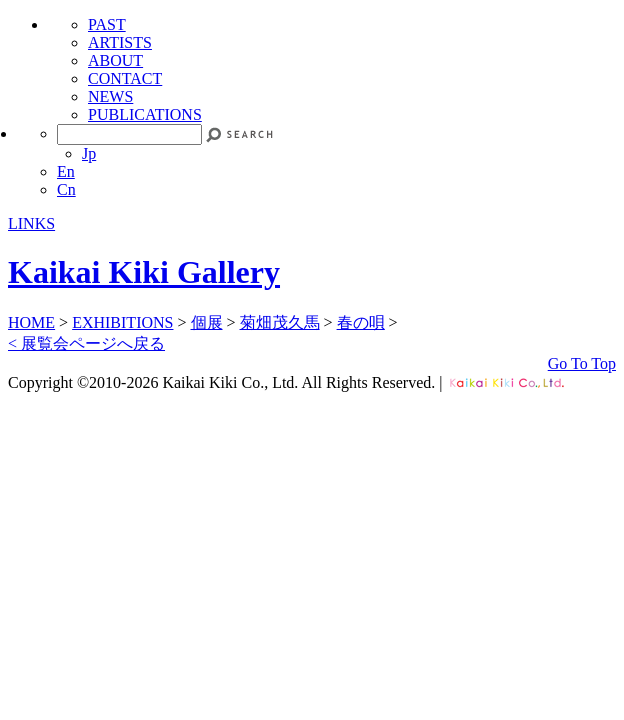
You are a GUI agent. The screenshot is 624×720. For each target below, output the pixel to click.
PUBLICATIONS (145, 114)
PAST (107, 24)
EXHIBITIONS (122, 322)
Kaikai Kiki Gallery (144, 272)
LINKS (31, 223)
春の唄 (361, 322)
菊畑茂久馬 (280, 322)
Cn (66, 189)
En (66, 171)
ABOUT (115, 60)
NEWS (110, 96)
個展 (207, 322)
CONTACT (125, 78)
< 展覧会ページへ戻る (86, 343)
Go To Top (582, 363)
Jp (89, 153)
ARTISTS (120, 42)
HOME (31, 322)
